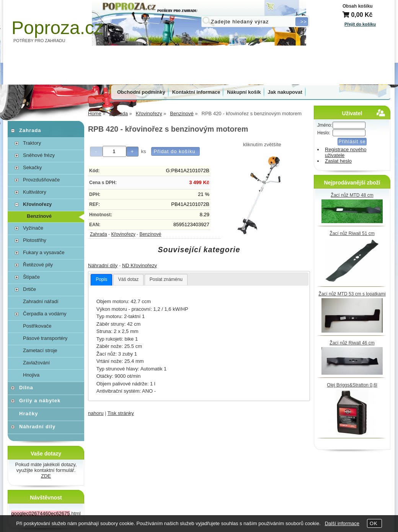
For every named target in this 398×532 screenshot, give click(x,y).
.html (46, 513)
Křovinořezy (123, 234)
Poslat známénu (166, 279)
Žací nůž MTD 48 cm (352, 195)
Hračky (29, 414)
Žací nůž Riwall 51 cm (352, 233)
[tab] (101, 280)
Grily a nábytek (40, 401)
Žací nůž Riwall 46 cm (352, 343)
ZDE (46, 476)
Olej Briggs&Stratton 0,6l (352, 385)
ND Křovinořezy (139, 265)
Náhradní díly (103, 265)
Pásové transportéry (45, 338)
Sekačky (32, 167)
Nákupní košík (244, 92)
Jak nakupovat (285, 92)
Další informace (342, 523)
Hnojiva (31, 375)
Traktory (32, 143)
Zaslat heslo (338, 161)
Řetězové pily (38, 265)
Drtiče (29, 289)
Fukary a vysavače (44, 252)
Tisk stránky (121, 413)
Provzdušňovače (41, 180)
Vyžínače (33, 228)
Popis (101, 279)
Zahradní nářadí (41, 301)
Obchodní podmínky (141, 92)
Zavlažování (36, 363)
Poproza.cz (57, 28)
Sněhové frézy (39, 155)
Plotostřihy (35, 240)
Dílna (26, 388)
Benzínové (150, 234)
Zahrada (99, 234)
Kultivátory (35, 192)
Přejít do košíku (360, 24)
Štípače (31, 277)
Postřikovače (37, 326)
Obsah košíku (358, 6)
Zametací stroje (40, 350)
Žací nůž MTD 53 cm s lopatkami (352, 294)
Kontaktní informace (196, 92)
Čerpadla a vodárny (45, 314)
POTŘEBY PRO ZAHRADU (39, 41)
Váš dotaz (128, 279)
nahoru (96, 413)
